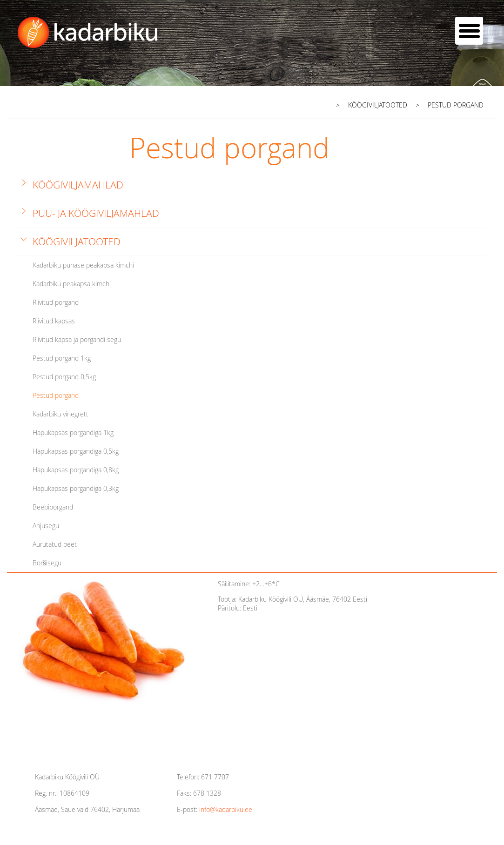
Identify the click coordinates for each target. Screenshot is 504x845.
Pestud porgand (56, 395)
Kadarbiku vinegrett (60, 414)
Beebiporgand (53, 507)
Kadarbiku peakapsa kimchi (72, 284)
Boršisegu (47, 563)
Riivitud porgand (56, 302)
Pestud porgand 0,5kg (64, 377)
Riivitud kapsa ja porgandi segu (77, 339)
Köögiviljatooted (77, 241)
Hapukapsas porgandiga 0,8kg (76, 470)
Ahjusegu (46, 526)
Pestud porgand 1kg (62, 358)
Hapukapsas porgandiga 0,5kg (76, 451)
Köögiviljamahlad (78, 185)
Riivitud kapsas (54, 321)
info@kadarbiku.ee (226, 809)
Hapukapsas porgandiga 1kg (73, 433)
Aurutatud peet (55, 544)
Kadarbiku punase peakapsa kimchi (83, 265)
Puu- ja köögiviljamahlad (96, 213)
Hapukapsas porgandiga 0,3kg (76, 488)
